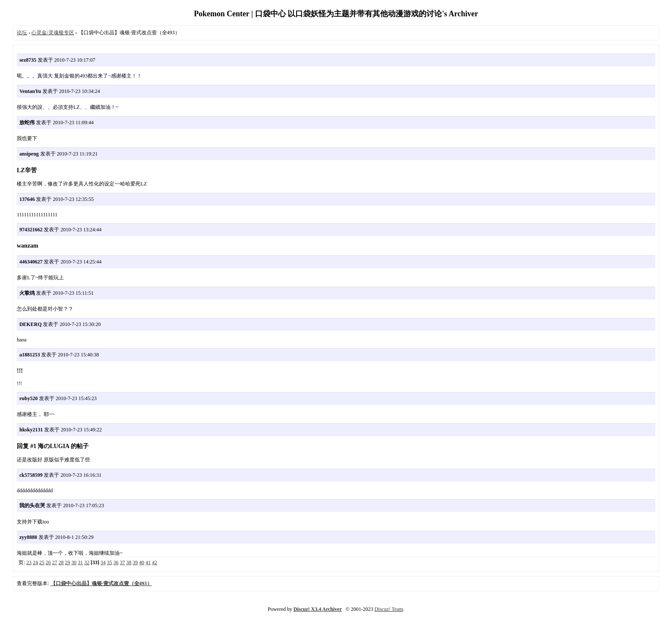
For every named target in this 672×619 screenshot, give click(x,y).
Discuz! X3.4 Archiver (318, 609)
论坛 (22, 33)
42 (155, 562)
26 (48, 562)
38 (129, 562)
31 (81, 562)
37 (123, 562)
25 (42, 562)
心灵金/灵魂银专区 (52, 33)
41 (148, 562)
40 (142, 562)
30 (74, 562)
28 (61, 562)
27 (55, 562)
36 (116, 562)
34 (103, 562)
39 (135, 562)
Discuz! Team (389, 609)
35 (110, 562)
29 (68, 562)
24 (36, 562)
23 (29, 562)
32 (87, 562)
